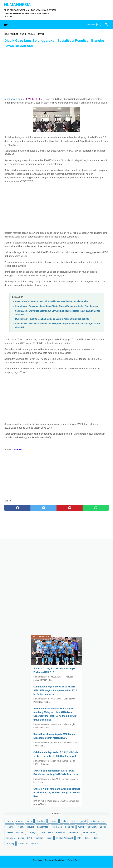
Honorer (10, 827)
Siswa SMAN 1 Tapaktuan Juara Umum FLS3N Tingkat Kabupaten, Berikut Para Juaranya (57, 305)
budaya (9, 821)
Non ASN (20, 832)
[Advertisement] (56, 72)
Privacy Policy (74, 860)
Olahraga (32, 832)
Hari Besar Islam (97, 821)
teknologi (10, 843)
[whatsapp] (96, 507)
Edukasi (64, 821)
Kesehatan (57, 827)
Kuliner (81, 827)
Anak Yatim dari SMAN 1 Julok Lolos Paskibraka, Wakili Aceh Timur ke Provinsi (52, 300)
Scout (50, 838)
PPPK (30, 838)
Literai (103, 827)
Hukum (20, 827)
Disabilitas (40, 821)
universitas (23, 843)
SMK (79, 838)
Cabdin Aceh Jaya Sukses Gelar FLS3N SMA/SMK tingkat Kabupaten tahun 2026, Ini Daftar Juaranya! (55, 690)
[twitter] (43, 507)
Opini (42, 832)
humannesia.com (13, 98)
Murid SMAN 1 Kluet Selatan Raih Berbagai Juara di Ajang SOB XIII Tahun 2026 (52, 318)
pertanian (10, 838)
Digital (29, 821)
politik (21, 838)
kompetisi (70, 827)
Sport (96, 838)
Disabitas (53, 821)
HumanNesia (18, 3)
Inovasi (30, 827)
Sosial (87, 838)
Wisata (35, 843)
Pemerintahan (89, 832)
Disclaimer (37, 860)
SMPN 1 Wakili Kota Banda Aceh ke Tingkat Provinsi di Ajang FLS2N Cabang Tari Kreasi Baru (57, 792)
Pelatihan (61, 832)
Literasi (9, 832)
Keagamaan (43, 827)
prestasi (40, 838)
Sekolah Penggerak (65, 838)
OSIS (50, 832)
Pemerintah (74, 832)
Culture (20, 821)
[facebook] (17, 507)
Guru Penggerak (79, 821)
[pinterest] (70, 507)
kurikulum (92, 827)
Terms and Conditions (55, 860)
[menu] (6, 23)
